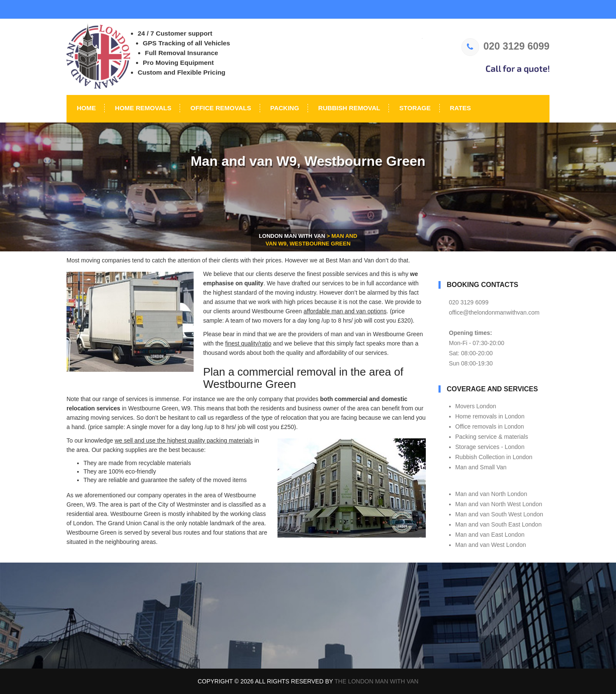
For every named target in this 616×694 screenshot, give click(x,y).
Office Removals (220, 108)
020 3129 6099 (505, 46)
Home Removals (142, 108)
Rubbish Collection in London (494, 457)
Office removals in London (490, 426)
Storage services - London (490, 447)
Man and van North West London (499, 504)
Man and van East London (490, 535)
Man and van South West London (499, 514)
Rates (460, 108)
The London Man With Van (377, 681)
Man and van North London (491, 494)
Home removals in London (490, 416)
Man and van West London (491, 545)
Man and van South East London (499, 524)
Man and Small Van (481, 467)
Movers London (476, 406)
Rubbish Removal (348, 108)
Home (85, 108)
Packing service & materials (492, 437)
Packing (284, 108)
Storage (414, 108)
